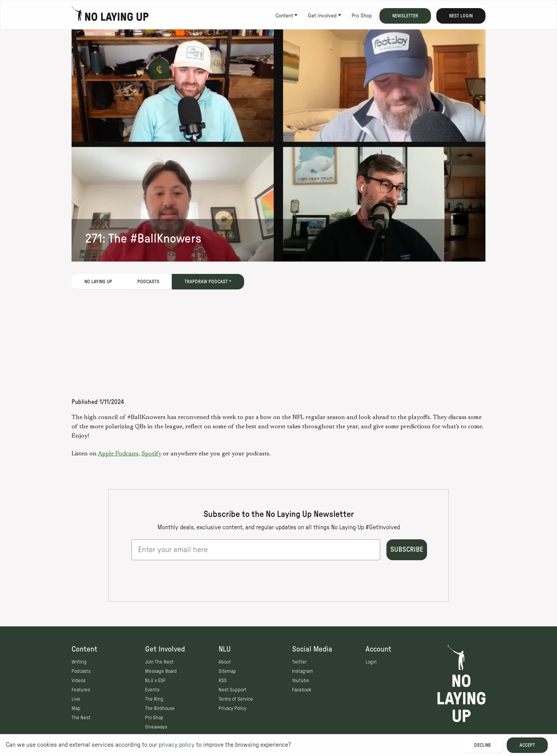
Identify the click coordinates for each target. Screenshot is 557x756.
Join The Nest (159, 662)
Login (371, 662)
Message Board (161, 671)
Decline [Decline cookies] (483, 745)
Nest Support (232, 690)
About (225, 662)
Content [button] (284, 16)
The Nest (81, 718)
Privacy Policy (232, 708)
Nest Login (461, 16)
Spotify (151, 454)
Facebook (302, 690)
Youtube (301, 681)
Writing (79, 662)
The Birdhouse (160, 708)
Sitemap (227, 671)
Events (152, 690)
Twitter (299, 662)
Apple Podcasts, (119, 454)
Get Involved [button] (322, 16)
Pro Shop (362, 16)
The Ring (154, 699)
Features (81, 690)
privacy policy (177, 745)
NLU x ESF (155, 681)
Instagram (302, 671)
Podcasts (148, 282)
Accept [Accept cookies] (527, 745)
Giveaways (156, 727)
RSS (223, 681)
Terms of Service (236, 699)
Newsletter (405, 16)
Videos (79, 681)
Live (76, 699)
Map (76, 708)
